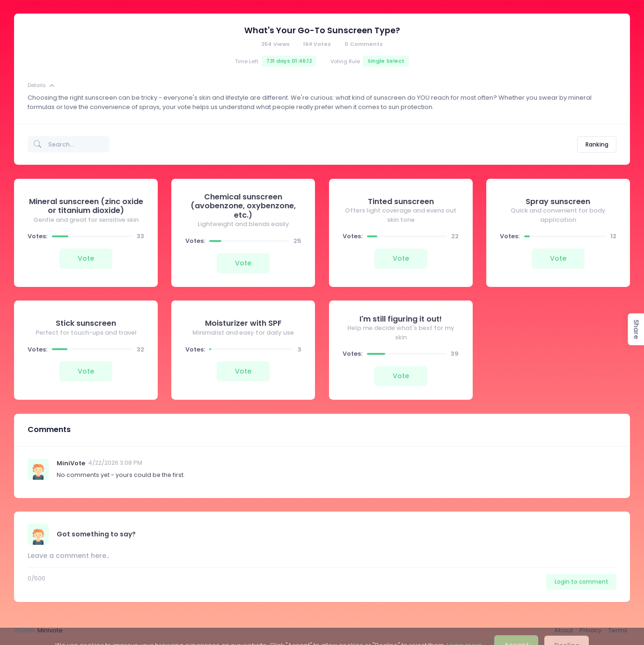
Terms (618, 630)
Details (42, 86)
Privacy (591, 630)
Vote (86, 258)
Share (636, 330)
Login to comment (582, 582)
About (564, 630)
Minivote (50, 630)
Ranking (597, 144)
